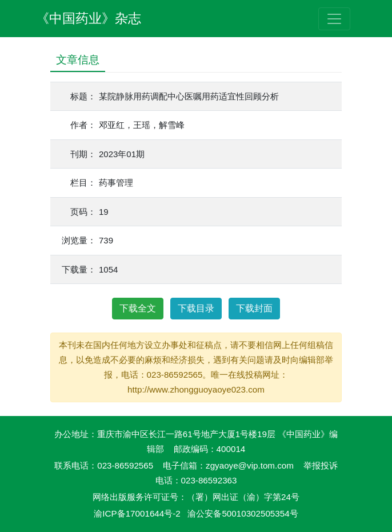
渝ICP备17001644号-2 (137, 513)
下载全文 (138, 308)
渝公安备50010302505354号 (243, 513)
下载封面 (254, 308)
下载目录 (196, 308)
